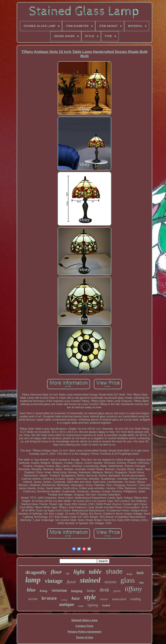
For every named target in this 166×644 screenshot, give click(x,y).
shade (114, 572)
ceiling (64, 600)
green (117, 591)
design (130, 574)
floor (56, 572)
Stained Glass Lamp (84, 620)
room (81, 606)
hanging (77, 591)
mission (110, 582)
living (43, 591)
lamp (33, 580)
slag (141, 582)
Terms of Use (84, 637)
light (79, 572)
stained (90, 580)
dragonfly (36, 572)
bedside (104, 599)
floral (71, 582)
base (76, 598)
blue (31, 590)
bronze (49, 599)
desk (104, 590)
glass (128, 580)
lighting (93, 605)
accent (33, 599)
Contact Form (85, 626)
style (90, 597)
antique (67, 604)
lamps (91, 591)
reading (135, 599)
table (95, 571)
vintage (54, 581)
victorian (59, 590)
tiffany (133, 589)
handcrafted (119, 599)
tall (68, 574)
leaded (106, 605)
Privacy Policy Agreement (84, 632)
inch (140, 573)
